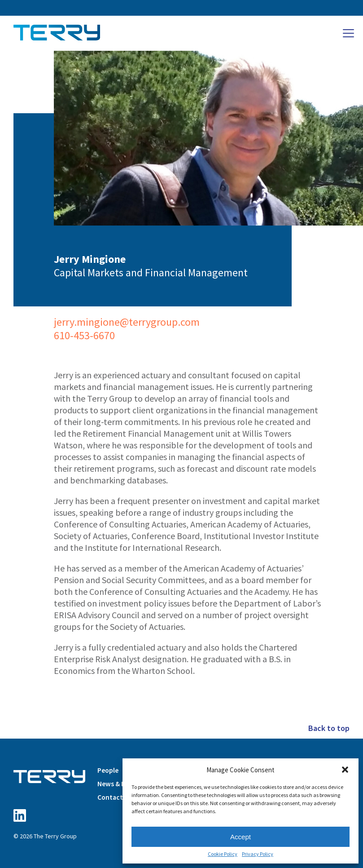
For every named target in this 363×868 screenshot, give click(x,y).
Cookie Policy (223, 854)
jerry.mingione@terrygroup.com (127, 322)
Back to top (329, 728)
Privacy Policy (258, 854)
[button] (345, 770)
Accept (241, 837)
